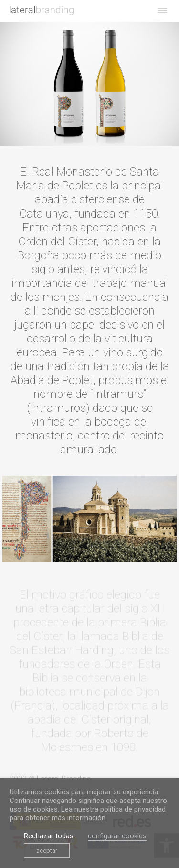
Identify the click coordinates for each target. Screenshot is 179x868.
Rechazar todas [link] (49, 836)
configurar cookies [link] (117, 836)
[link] (42, 11)
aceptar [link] (47, 851)
